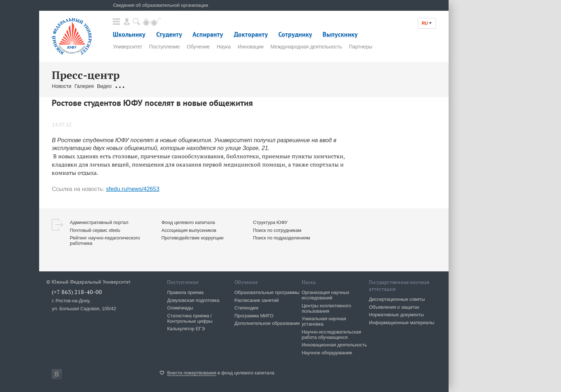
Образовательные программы (267, 292)
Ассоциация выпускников (189, 230)
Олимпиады (180, 308)
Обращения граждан (139, 86)
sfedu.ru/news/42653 (133, 189)
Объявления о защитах (394, 307)
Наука (224, 47)
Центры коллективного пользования (326, 308)
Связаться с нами (187, 86)
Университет (127, 47)
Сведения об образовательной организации (160, 5)
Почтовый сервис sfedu (95, 230)
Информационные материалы (402, 323)
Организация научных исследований (326, 295)
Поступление (164, 47)
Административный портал (99, 222)
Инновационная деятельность (334, 345)
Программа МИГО (254, 316)
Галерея (84, 86)
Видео (104, 86)
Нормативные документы (396, 315)
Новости (61, 86)
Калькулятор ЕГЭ (186, 329)
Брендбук (222, 86)
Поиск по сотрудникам (277, 230)
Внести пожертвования (192, 373)
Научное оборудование (327, 353)
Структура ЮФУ (270, 222)
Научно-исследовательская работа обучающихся (331, 335)
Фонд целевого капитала (188, 222)
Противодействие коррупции (192, 238)
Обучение (198, 47)
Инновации (251, 47)
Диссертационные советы (397, 299)
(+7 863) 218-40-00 (77, 292)
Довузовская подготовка (193, 300)
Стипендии (246, 308)
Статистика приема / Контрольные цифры (190, 318)
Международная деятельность (306, 47)
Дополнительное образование (267, 323)
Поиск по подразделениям (281, 238)
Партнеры (360, 47)
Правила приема (185, 292)
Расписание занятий (257, 300)
